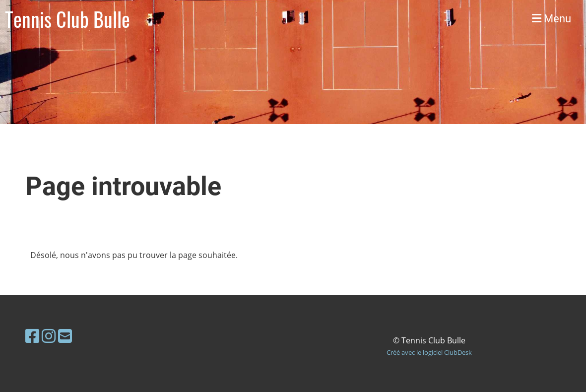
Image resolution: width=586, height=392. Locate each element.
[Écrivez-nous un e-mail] (65, 336)
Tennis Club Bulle (67, 19)
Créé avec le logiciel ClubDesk (429, 352)
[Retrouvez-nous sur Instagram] (49, 336)
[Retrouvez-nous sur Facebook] (32, 336)
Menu (552, 19)
